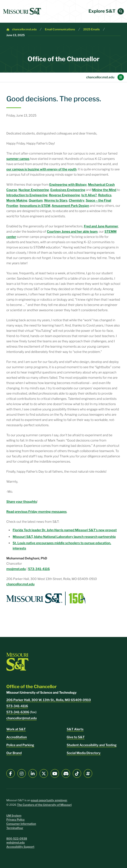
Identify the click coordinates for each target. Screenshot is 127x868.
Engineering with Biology (68, 184)
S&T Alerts (75, 729)
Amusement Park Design (70, 206)
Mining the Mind (104, 190)
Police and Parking (20, 745)
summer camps (18, 159)
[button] (121, 11)
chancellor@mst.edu (21, 718)
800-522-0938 (17, 839)
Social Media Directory (84, 753)
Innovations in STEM (35, 206)
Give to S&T (76, 737)
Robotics (105, 195)
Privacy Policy (16, 820)
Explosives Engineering (68, 190)
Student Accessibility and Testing (92, 745)
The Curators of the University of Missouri (44, 805)
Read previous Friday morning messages (36, 512)
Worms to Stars (56, 200)
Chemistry (77, 200)
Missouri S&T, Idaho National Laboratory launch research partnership (64, 537)
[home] (22, 11)
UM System (14, 816)
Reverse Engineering (65, 195)
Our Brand (14, 753)
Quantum (36, 200)
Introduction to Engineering (27, 195)
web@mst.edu (16, 843)
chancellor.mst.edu (25, 29)
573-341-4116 (39, 569)
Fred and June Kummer (101, 226)
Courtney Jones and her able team (72, 231)
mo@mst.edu (16, 569)
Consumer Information (21, 824)
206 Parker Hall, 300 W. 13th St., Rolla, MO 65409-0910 (49, 700)
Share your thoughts (22, 502)
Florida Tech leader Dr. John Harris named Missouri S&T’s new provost (65, 530)
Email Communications (60, 29)
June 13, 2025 (16, 35)
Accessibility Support (20, 847)
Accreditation (17, 737)
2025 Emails (92, 29)
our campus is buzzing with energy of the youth (41, 169)
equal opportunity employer (49, 800)
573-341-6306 (18, 712)
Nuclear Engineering (34, 190)
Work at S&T (16, 729)
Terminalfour (15, 828)
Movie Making (17, 200)
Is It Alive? (89, 195)
